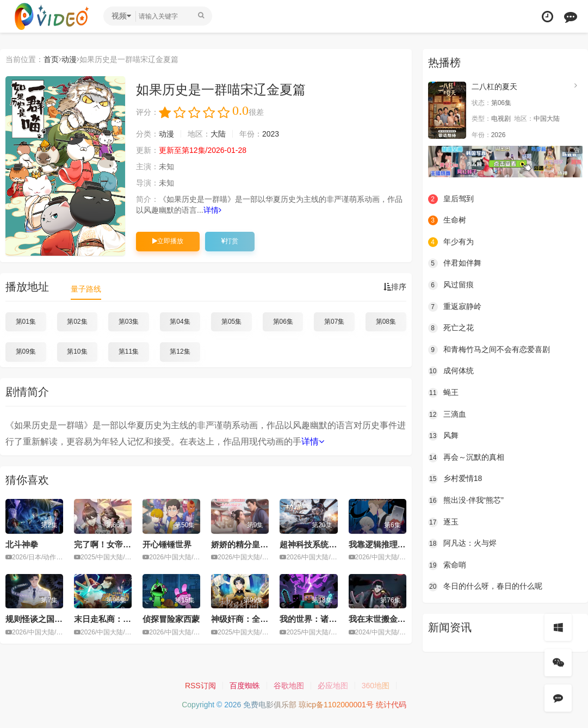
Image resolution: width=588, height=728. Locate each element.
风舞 (443, 436)
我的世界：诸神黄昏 (316, 619)
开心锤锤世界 (167, 544)
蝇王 (443, 393)
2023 (271, 134)
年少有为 (451, 242)
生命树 (447, 220)
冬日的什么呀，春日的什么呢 (485, 587)
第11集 (129, 351)
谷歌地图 (289, 686)
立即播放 (168, 241)
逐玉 (443, 522)
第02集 (77, 322)
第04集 (180, 322)
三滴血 (447, 415)
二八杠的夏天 (494, 87)
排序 (395, 287)
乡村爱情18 (455, 479)
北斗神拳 (22, 544)
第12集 (180, 351)
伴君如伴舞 (455, 263)
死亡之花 (451, 328)
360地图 (376, 686)
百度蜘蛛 (245, 686)
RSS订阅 (200, 686)
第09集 (26, 351)
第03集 (129, 322)
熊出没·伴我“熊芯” (466, 501)
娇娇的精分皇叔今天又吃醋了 (264, 544)
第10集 (77, 351)
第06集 (283, 322)
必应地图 (333, 686)
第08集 (386, 322)
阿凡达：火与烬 (462, 544)
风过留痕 (451, 285)
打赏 (230, 241)
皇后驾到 (451, 199)
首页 (51, 59)
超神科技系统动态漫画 (320, 544)
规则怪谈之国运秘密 (42, 619)
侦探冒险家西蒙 (171, 619)
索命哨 (447, 565)
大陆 (218, 134)
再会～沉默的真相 (466, 458)
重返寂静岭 (455, 307)
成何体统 (451, 371)
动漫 (69, 59)
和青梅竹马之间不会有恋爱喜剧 (489, 350)
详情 (212, 210)
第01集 (26, 322)
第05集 (231, 322)
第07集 (334, 322)
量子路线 (86, 289)
